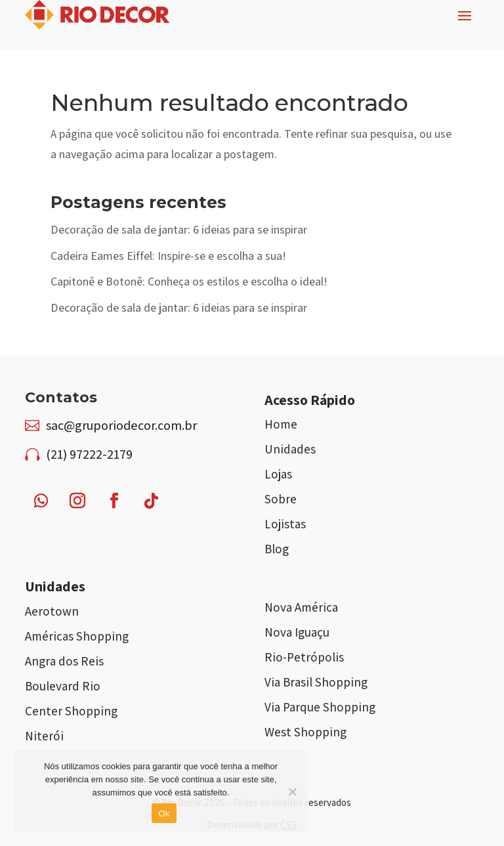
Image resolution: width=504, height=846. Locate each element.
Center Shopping (71, 711)
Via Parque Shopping (320, 707)
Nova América (301, 607)
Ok (164, 814)
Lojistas (285, 524)
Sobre (281, 499)
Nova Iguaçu (297, 632)
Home (281, 424)
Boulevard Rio (63, 686)
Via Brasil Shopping (316, 682)
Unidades (290, 449)
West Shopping (305, 732)
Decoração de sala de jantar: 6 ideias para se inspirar (179, 229)
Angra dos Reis (64, 661)
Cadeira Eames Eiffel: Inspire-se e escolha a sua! (168, 256)
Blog (277, 549)
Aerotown (52, 611)
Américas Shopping (77, 636)
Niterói (44, 736)
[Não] (292, 792)
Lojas (278, 474)
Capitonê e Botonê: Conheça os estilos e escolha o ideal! (189, 281)
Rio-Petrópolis (304, 657)
